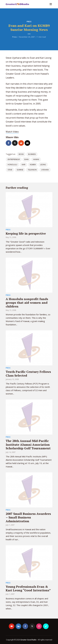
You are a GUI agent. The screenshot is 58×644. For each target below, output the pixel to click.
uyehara (45, 170)
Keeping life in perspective (26, 233)
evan (26, 159)
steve (10, 170)
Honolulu (12, 165)
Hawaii (36, 159)
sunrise (20, 170)
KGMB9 (33, 165)
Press (29, 22)
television (32, 170)
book (21, 154)
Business (32, 154)
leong (43, 165)
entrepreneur (14, 159)
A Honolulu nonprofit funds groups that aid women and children (27, 303)
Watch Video (12, 132)
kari (24, 165)
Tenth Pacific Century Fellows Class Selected (28, 373)
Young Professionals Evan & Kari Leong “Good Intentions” (28, 588)
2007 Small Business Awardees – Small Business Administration (28, 517)
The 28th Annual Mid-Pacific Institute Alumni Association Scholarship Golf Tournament (28, 444)
